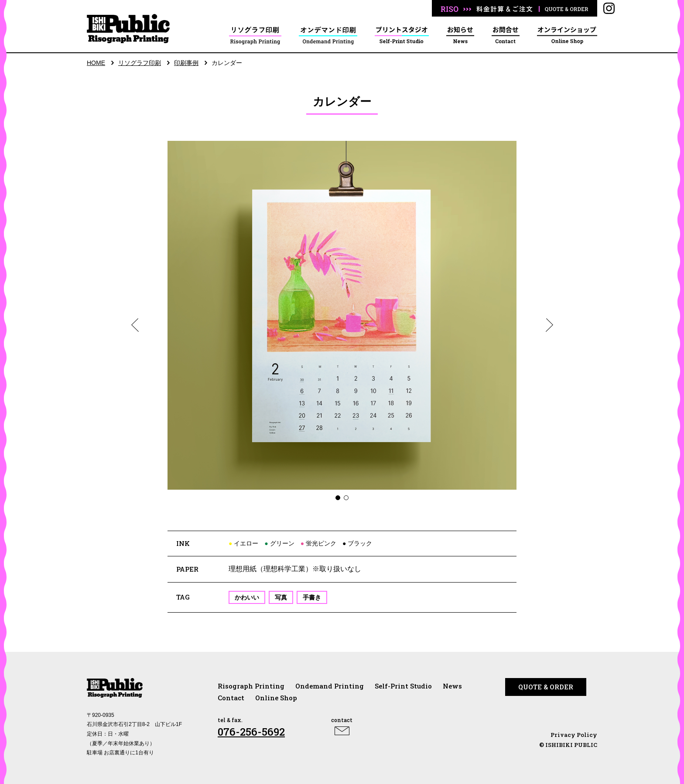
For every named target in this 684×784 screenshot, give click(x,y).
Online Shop (276, 698)
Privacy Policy (574, 735)
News (452, 686)
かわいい (247, 597)
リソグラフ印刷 (140, 63)
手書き (312, 597)
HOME (96, 63)
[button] (135, 325)
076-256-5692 (251, 732)
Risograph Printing (251, 686)
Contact (231, 698)
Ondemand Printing (330, 686)
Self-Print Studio (403, 686)
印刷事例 (186, 63)
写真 (281, 597)
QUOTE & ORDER (546, 687)
